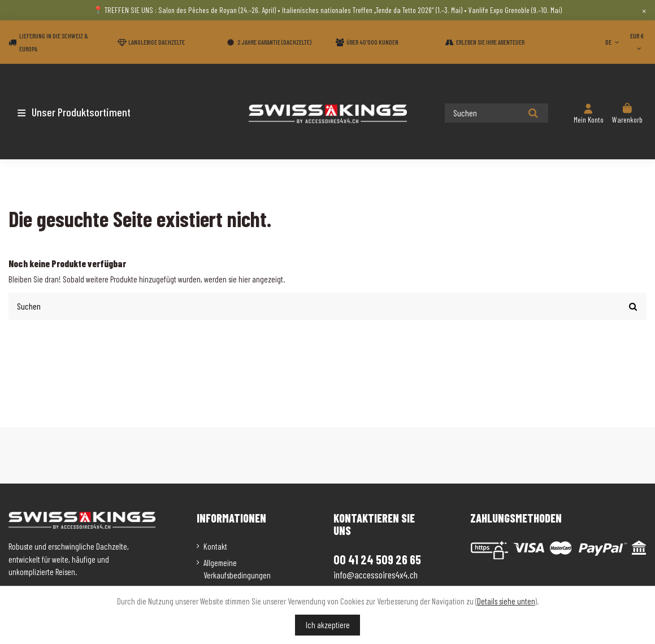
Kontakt (215, 546)
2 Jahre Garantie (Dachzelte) (274, 42)
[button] (75, 112)
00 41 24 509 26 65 (377, 559)
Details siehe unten (506, 601)
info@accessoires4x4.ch (376, 575)
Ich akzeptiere (328, 625)
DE (613, 42)
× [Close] (644, 10)
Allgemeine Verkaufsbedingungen (237, 569)
